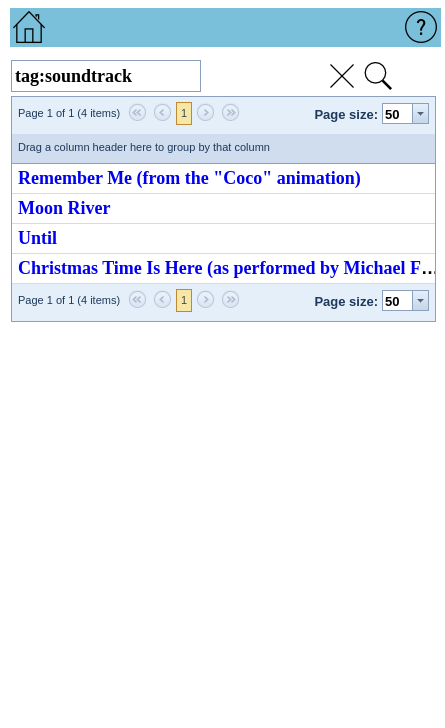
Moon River (64, 208)
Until (37, 238)
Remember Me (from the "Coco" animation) (189, 178)
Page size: (346, 114)
